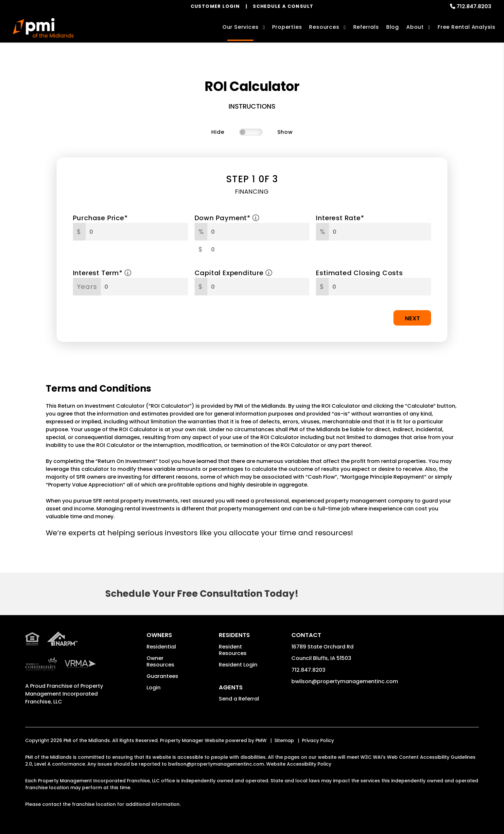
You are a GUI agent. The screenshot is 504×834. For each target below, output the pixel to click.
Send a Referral (239, 699)
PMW (261, 740)
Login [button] (154, 688)
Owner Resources (160, 661)
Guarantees (162, 676)
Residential (161, 647)
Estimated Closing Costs (359, 273)
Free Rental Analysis (467, 27)
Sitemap (284, 740)
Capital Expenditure (234, 273)
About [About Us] (415, 27)
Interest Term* (102, 273)
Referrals (366, 27)
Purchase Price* (100, 218)
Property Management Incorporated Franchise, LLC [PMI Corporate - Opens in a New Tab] (64, 694)
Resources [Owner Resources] (324, 27)
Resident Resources (233, 650)
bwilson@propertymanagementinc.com (345, 681)
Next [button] (412, 318)
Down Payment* (227, 218)
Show (285, 132)
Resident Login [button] (238, 665)
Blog (393, 27)
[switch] (251, 132)
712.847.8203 (474, 6)
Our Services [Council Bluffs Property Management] (241, 27)
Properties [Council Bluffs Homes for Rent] (287, 27)
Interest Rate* (340, 218)
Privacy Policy (318, 740)
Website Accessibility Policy (299, 764)
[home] (43, 28)
